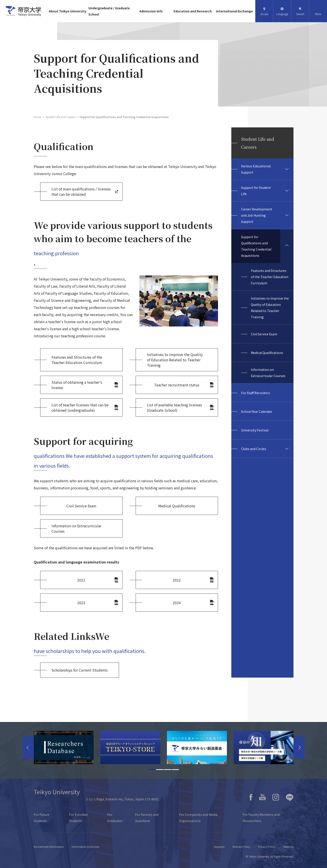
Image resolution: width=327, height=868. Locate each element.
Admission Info (151, 11)
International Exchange (234, 11)
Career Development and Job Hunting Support (257, 215)
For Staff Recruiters (256, 393)
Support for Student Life (256, 191)
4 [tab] (175, 770)
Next (299, 747)
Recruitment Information (49, 847)
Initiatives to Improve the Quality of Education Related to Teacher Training (270, 308)
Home (37, 117)
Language (282, 14)
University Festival (255, 430)
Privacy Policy (267, 847)
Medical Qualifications (267, 353)
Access (264, 14)
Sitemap (288, 847)
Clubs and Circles (254, 449)
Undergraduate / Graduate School (109, 11)
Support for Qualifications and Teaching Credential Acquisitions (256, 246)
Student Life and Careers (60, 117)
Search (300, 14)
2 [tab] (160, 770)
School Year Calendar (257, 411)
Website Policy (241, 847)
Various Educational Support (256, 169)
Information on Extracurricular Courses (268, 373)
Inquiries (219, 847)
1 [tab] (152, 770)
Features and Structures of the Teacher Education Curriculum (270, 277)
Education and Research (193, 11)
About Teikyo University (68, 11)
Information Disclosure (85, 847)
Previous (28, 747)
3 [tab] (167, 770)
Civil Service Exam (264, 334)
